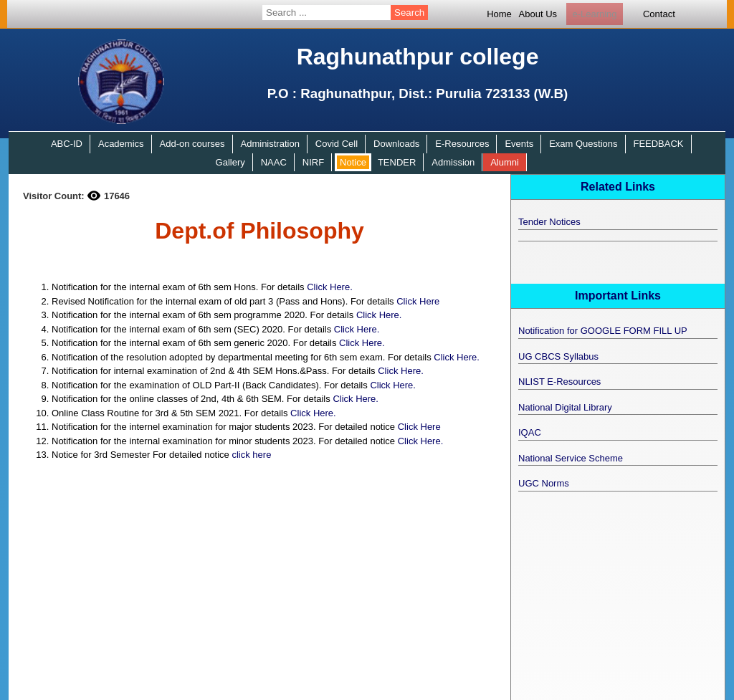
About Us (538, 14)
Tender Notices (549, 222)
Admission (453, 162)
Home (499, 14)
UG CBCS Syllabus (558, 356)
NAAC (274, 162)
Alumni (505, 162)
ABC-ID (67, 144)
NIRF (313, 162)
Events (519, 144)
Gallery (230, 162)
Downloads (396, 144)
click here (251, 455)
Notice (353, 162)
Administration (270, 144)
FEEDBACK (658, 144)
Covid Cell (337, 144)
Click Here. (330, 287)
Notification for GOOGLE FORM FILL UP (603, 331)
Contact (659, 14)
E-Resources (462, 144)
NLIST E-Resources (559, 382)
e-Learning (594, 14)
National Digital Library (565, 407)
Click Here (418, 301)
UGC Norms (544, 483)
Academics (121, 144)
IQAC (530, 432)
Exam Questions (583, 144)
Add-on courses (192, 144)
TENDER (397, 162)
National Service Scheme (571, 458)
